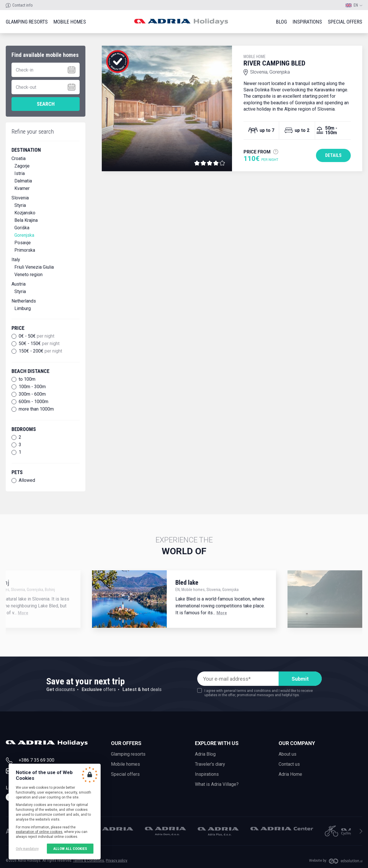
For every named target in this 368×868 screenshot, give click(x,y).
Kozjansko (25, 213)
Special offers (345, 22)
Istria (20, 173)
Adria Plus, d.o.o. (218, 832)
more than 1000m (36, 409)
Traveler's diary (210, 764)
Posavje (23, 243)
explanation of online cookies (39, 832)
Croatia (19, 158)
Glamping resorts (27, 22)
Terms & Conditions (89, 861)
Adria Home (290, 774)
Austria (19, 284)
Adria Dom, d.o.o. (165, 831)
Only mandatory (27, 849)
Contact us (289, 764)
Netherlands (24, 301)
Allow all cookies (70, 849)
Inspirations (307, 22)
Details (333, 155)
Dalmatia (23, 181)
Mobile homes (70, 22)
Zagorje (22, 166)
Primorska (25, 250)
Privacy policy (117, 861)
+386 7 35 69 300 (37, 760)
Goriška (22, 228)
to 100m (27, 379)
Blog (281, 22)
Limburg (23, 308)
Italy (16, 260)
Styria (20, 205)
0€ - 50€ (37, 336)
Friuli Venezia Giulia (34, 267)
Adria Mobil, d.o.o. (113, 829)
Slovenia (20, 198)
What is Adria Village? (217, 784)
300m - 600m (32, 394)
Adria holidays (181, 22)
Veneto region (28, 275)
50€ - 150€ (39, 344)
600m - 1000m (33, 402)
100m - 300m (32, 387)
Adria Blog (205, 754)
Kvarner (22, 188)
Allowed (27, 480)
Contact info (23, 5)
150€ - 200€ (40, 351)
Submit (300, 679)
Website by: (318, 861)
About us (287, 754)
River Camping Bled (297, 61)
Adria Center (282, 829)
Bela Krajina (26, 220)
